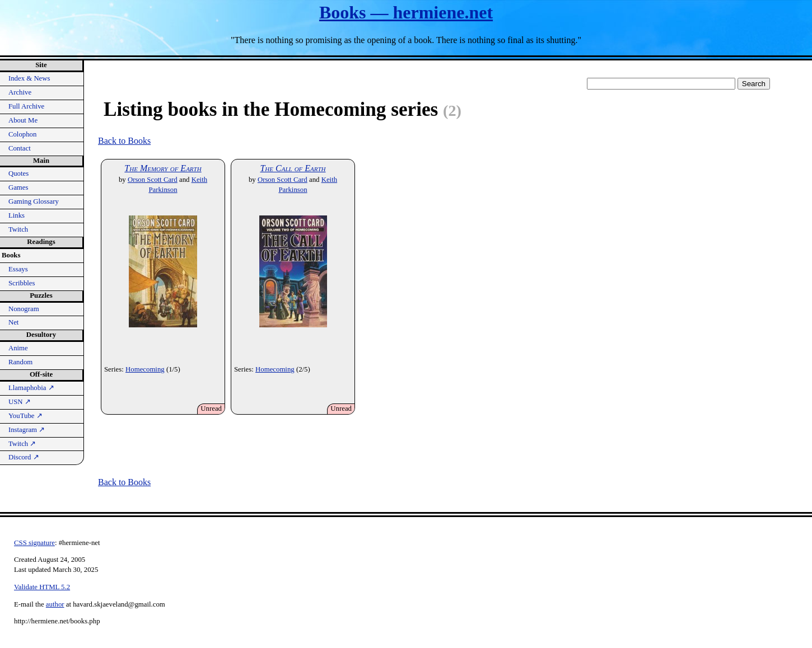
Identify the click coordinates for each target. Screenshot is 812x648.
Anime (18, 348)
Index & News (29, 78)
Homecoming (145, 369)
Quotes (18, 173)
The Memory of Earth (163, 168)
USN (20, 402)
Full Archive (26, 106)
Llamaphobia (31, 388)
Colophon (22, 134)
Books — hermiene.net (406, 12)
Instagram (27, 430)
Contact (20, 148)
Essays (18, 269)
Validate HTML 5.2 (42, 587)
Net (13, 322)
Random (20, 362)
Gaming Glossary (34, 201)
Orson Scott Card (153, 180)
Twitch (18, 229)
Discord (24, 457)
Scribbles (22, 283)
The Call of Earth (293, 168)
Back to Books (124, 141)
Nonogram (24, 309)
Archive (20, 92)
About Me (23, 120)
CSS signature (34, 543)
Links (17, 215)
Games (18, 187)
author (55, 604)
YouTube (25, 416)
